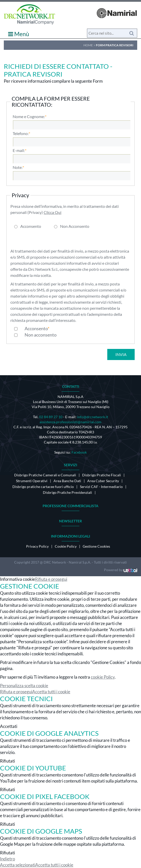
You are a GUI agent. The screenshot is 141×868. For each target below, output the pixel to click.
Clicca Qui (52, 212)
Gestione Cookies (96, 546)
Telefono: (21, 133)
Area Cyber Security (103, 481)
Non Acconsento (75, 226)
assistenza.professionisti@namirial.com (70, 422)
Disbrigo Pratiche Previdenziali (67, 492)
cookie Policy (103, 677)
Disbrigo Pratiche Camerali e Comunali (45, 475)
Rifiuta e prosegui (51, 579)
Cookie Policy (66, 546)
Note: (18, 167)
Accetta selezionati (18, 865)
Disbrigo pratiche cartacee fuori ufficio (43, 487)
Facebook (79, 452)
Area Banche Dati (67, 481)
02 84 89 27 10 (51, 417)
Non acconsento (41, 335)
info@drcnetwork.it (93, 417)
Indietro (7, 859)
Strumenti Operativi (32, 481)
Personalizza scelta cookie (24, 686)
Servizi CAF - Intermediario (101, 487)
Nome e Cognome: (29, 117)
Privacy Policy (37, 546)
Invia (121, 354)
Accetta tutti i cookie (51, 692)
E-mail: (19, 150)
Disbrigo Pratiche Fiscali (102, 475)
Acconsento (31, 226)
